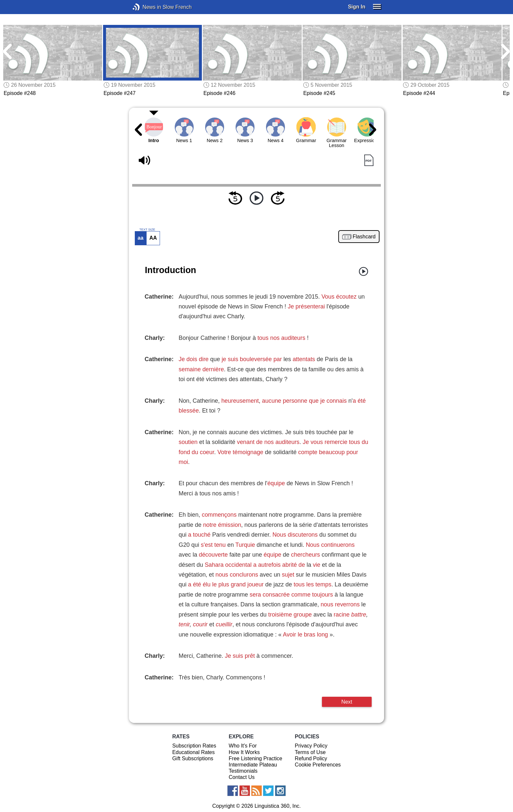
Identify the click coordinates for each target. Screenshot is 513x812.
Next (347, 702)
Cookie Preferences (318, 765)
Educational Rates (193, 752)
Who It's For (243, 746)
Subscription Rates (194, 746)
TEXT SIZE (147, 230)
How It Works (244, 752)
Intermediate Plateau (253, 765)
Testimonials (243, 771)
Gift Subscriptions (193, 758)
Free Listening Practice (256, 758)
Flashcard (364, 237)
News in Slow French (146, 7)
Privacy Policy (311, 746)
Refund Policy (311, 758)
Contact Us (242, 777)
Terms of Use (310, 752)
